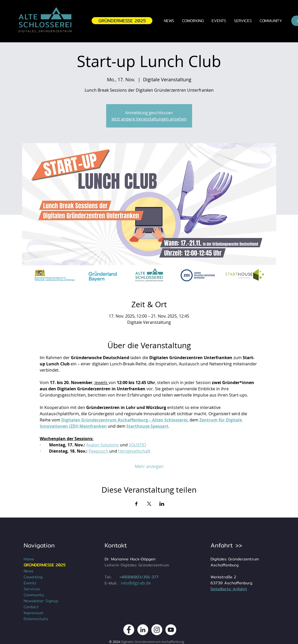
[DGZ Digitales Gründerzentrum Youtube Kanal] (171, 630)
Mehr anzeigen (149, 466)
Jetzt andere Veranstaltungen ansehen (149, 119)
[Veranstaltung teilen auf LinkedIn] (162, 504)
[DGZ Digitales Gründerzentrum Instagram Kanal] (157, 630)
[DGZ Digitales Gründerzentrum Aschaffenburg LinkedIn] (143, 630)
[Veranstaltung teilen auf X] (149, 504)
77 (156, 577)
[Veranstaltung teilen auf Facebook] (136, 504)
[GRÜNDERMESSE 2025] (122, 21)
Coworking (33, 577)
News (29, 571)
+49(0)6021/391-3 (137, 577)
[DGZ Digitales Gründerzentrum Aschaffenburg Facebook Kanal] (129, 630)
